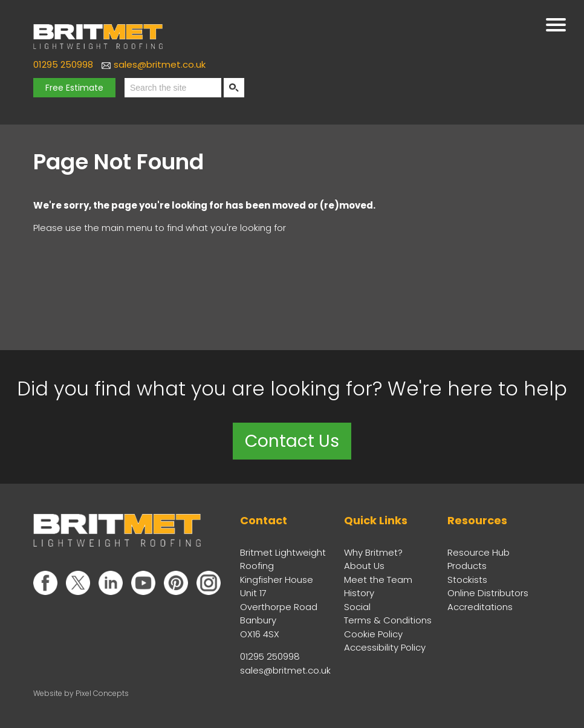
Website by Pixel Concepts (81, 693)
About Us (364, 566)
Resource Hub (479, 552)
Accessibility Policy (385, 647)
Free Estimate (74, 88)
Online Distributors (488, 593)
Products (467, 566)
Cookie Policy (373, 634)
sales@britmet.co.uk (160, 64)
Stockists (467, 580)
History (359, 593)
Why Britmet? (373, 552)
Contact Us (292, 441)
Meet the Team (378, 580)
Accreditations (480, 607)
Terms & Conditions (388, 620)
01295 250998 (63, 64)
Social (357, 607)
